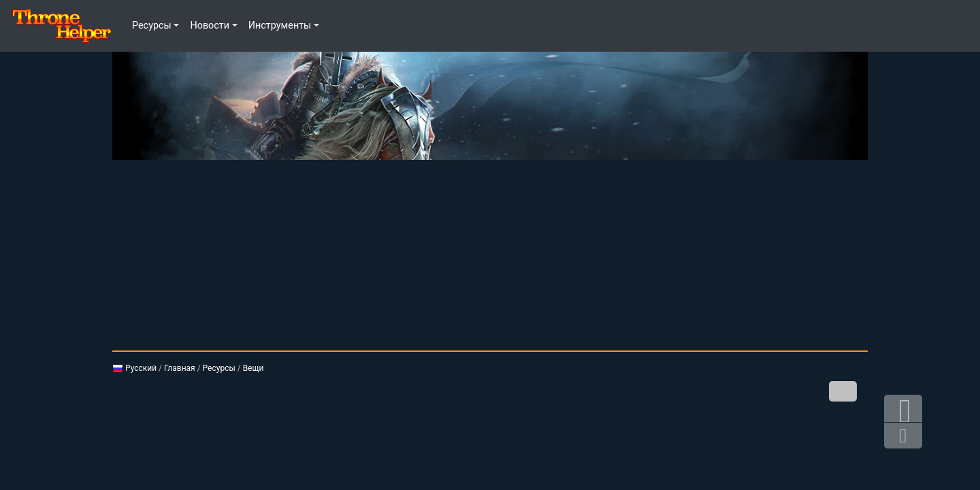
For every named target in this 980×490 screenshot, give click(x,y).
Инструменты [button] (280, 26)
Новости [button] (210, 26)
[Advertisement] (490, 255)
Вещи (254, 368)
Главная (180, 368)
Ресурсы (219, 368)
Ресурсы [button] (152, 26)
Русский (134, 368)
